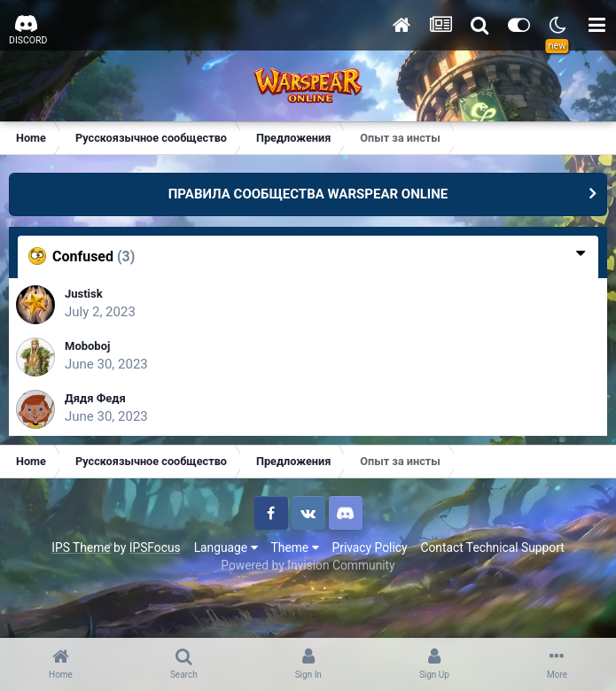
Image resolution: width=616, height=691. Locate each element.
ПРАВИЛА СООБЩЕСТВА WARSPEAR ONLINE (308, 194)
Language (226, 547)
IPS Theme (81, 547)
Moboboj (87, 346)
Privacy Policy (370, 547)
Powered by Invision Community (308, 565)
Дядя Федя (95, 398)
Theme (295, 547)
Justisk (84, 294)
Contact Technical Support (492, 547)
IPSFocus (155, 547)
